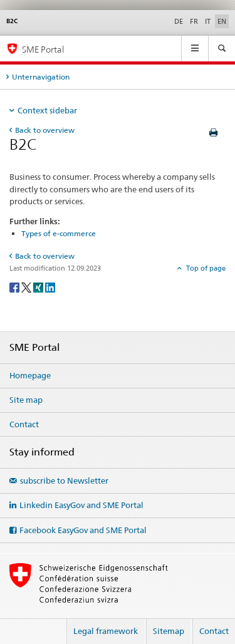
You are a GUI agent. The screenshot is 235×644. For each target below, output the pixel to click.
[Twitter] (27, 287)
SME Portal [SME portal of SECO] (43, 49)
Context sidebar (47, 110)
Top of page (205, 268)
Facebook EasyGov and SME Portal (83, 530)
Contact (24, 424)
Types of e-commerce (59, 233)
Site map (26, 400)
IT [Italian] (208, 21)
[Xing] (39, 287)
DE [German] (179, 21)
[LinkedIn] (50, 287)
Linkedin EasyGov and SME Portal (81, 505)
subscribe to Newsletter (64, 480)
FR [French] (194, 21)
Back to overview (45, 130)
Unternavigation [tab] (41, 77)
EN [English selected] (222, 21)
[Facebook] (15, 287)
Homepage (30, 375)
